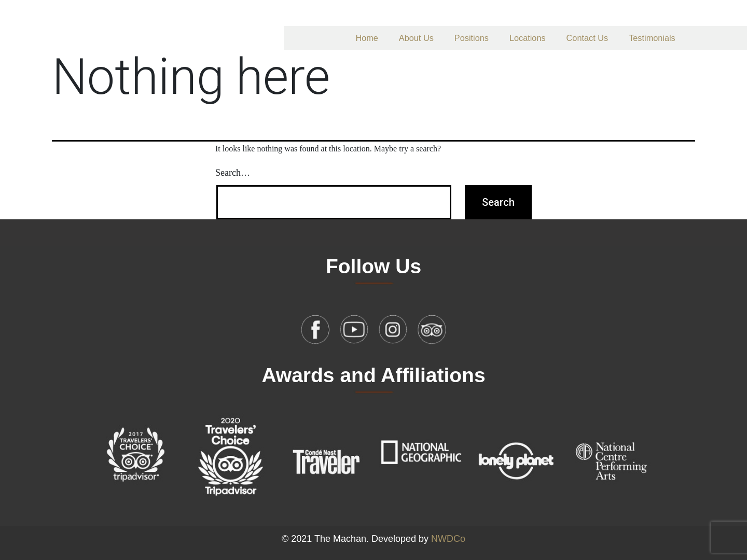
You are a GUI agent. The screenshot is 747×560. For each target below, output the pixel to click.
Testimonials (652, 38)
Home (366, 38)
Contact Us (587, 38)
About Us (416, 38)
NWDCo (448, 539)
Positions (472, 38)
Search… (233, 173)
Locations (528, 38)
